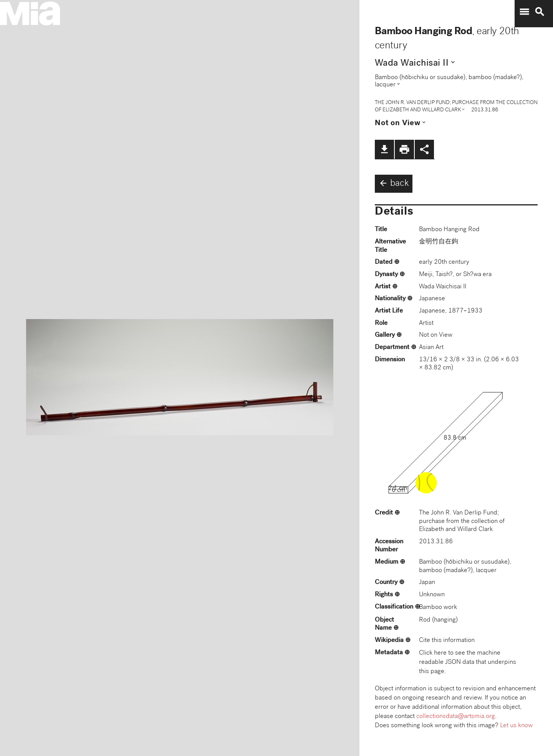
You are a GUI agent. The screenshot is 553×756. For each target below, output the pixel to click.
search (540, 12)
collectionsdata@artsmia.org (456, 717)
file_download (384, 149)
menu (524, 12)
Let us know (516, 726)
